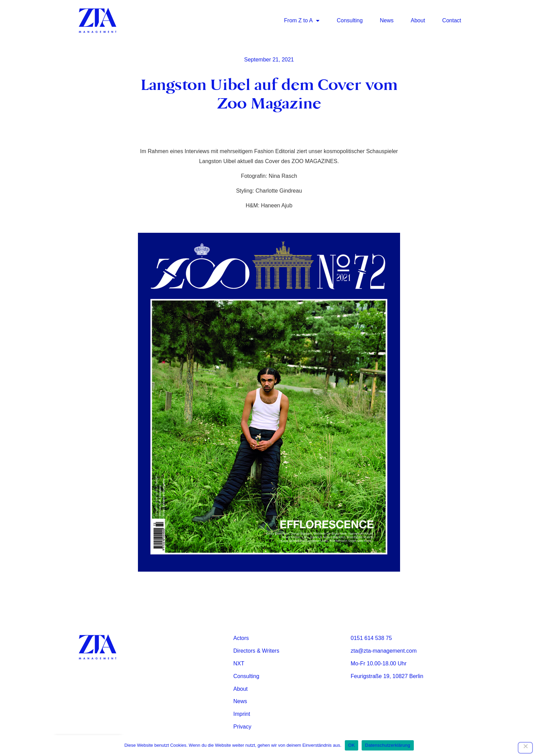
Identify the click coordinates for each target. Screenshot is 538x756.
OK (352, 745)
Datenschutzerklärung (388, 745)
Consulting (350, 20)
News (387, 20)
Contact (452, 20)
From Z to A (302, 21)
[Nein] (525, 748)
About (418, 20)
